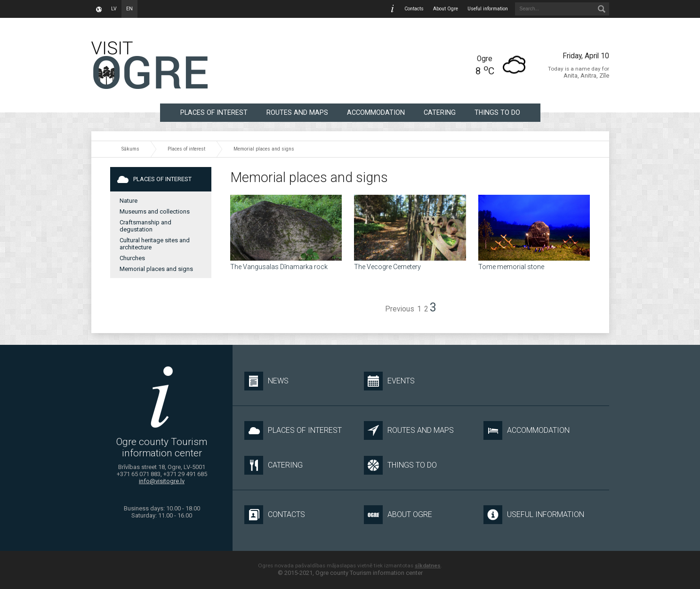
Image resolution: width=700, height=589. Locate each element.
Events (389, 381)
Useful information (488, 9)
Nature (129, 201)
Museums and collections (155, 211)
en (129, 9)
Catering (440, 112)
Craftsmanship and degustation (145, 226)
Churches (132, 258)
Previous (400, 309)
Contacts (414, 9)
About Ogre (446, 9)
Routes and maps (297, 112)
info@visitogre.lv (162, 481)
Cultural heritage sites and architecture (155, 244)
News (266, 381)
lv (114, 9)
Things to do (497, 112)
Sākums (130, 149)
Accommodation (376, 112)
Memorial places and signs (264, 149)
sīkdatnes (428, 565)
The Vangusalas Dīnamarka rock (279, 267)
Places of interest (214, 112)
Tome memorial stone (511, 267)
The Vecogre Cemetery (387, 267)
